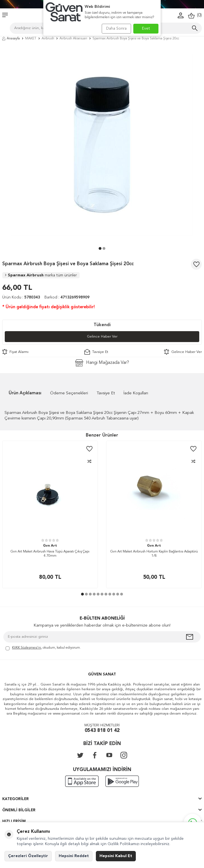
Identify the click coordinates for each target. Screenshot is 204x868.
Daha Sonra (116, 29)
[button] (100, 248)
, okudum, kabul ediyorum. (43, 648)
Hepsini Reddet (74, 856)
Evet (146, 29)
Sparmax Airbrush (41, 275)
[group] (102, 145)
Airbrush (48, 39)
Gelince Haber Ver (102, 337)
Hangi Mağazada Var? (102, 363)
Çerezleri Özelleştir (28, 856)
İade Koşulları (136, 393)
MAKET (31, 39)
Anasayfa (11, 39)
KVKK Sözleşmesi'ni (27, 648)
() (195, 16)
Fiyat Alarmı (15, 352)
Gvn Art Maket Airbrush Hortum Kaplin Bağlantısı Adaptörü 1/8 (154, 554)
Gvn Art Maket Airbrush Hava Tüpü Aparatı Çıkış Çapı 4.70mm (50, 554)
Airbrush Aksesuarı (73, 39)
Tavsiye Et (96, 352)
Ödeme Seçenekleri (69, 393)
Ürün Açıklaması (25, 393)
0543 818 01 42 (102, 731)
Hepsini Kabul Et (116, 856)
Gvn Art (50, 546)
